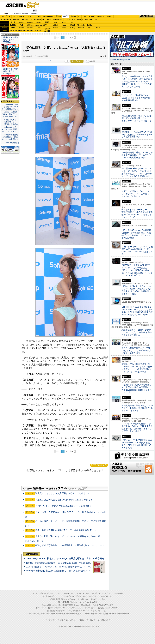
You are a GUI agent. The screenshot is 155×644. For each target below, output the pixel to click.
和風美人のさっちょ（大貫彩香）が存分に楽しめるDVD (63, 493)
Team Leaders (79, 608)
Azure (39, 28)
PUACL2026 (93, 19)
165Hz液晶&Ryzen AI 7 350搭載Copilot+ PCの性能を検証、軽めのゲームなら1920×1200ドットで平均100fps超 (137, 234)
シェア (49, 60)
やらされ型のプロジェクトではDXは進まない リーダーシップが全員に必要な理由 (136, 351)
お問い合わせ (94, 620)
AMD (22, 25)
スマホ (91, 16)
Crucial (64, 25)
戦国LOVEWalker (123, 614)
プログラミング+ (70, 19)
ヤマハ (89, 28)
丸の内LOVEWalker (110, 614)
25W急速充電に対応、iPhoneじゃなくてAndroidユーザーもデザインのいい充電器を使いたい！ (137, 155)
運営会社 (83, 620)
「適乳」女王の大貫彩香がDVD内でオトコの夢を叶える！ (64, 500)
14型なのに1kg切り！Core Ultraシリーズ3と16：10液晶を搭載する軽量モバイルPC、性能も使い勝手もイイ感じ (137, 290)
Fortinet (81, 28)
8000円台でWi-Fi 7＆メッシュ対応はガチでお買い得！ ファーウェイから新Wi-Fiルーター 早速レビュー (137, 120)
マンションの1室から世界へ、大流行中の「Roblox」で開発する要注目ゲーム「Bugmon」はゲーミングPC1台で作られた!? (137, 427)
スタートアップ (100, 17)
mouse (21, 22)
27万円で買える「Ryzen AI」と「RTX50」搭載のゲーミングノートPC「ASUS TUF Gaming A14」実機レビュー (81, 567)
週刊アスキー (47, 19)
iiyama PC (74, 596)
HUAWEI (73, 25)
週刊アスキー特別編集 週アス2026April (11, 71)
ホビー (66, 16)
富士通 (13, 22)
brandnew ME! (47, 31)
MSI (56, 22)
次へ (72, 38)
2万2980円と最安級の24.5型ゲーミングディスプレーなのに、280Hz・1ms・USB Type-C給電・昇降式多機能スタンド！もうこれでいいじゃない (137, 270)
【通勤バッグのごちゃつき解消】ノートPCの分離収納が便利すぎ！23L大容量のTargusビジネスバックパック (137, 389)
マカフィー (13, 31)
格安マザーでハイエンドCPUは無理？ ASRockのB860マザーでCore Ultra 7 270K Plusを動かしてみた (137, 250)
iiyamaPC (30, 22)
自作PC (73, 16)
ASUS (64, 22)
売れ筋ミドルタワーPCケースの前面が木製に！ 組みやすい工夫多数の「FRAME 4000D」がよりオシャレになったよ (137, 213)
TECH (29, 16)
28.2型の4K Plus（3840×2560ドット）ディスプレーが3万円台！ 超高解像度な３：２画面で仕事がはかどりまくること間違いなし (137, 172)
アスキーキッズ (6, 19)
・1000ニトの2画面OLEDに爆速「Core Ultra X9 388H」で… (10, 114)
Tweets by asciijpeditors (120, 59)
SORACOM (69, 605)
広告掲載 (105, 620)
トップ (4, 16)
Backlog (72, 28)
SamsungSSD (45, 25)
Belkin (89, 25)
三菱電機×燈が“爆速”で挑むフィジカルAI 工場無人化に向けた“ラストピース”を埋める (137, 408)
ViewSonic (81, 25)
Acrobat (22, 28)
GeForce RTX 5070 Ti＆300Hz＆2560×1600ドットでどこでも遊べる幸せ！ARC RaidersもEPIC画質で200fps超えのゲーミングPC (137, 311)
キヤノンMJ (22, 31)
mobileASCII (85, 611)
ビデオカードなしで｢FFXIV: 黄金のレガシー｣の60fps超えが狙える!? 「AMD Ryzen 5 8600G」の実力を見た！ (137, 444)
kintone (30, 28)
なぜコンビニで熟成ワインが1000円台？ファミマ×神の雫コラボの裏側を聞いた (137, 98)
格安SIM (16, 19)
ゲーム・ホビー (33, 5)
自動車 (58, 16)
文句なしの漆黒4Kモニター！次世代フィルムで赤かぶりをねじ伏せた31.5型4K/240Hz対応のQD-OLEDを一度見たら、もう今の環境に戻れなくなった (137, 81)
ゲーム (110, 17)
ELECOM (13, 25)
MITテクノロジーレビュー (99, 611)
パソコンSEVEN (47, 22)
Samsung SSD (46, 605)
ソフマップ (39, 31)
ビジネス (21, 16)
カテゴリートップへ (99, 465)
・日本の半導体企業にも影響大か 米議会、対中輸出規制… (10, 137)
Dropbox (56, 28)
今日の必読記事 (52, 611)
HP (73, 22)
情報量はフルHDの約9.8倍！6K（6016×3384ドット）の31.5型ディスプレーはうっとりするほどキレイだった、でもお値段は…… (137, 368)
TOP (33, 593)
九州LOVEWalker (96, 614)
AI (10, 16)
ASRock (55, 25)
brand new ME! (92, 602)
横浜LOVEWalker (57, 614)
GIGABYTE (39, 25)
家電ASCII (25, 19)
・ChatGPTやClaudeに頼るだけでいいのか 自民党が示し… (10, 107)
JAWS (13, 28)
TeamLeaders (58, 19)
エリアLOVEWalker (44, 614)
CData (64, 28)
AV (80, 16)
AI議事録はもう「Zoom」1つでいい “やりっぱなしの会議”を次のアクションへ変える (137, 332)
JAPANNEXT (30, 31)
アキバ (85, 16)
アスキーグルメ (36, 19)
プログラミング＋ (91, 608)
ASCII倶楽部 (147, 17)
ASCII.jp (14, 5)
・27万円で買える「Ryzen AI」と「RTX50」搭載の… (10, 122)
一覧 (67, 61)
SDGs (79, 19)
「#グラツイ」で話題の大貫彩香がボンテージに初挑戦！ (63, 506)
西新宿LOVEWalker (70, 614)
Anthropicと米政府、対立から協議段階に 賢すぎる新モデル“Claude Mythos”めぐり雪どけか (72, 571)
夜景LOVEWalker (84, 614)
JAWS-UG (59, 599)
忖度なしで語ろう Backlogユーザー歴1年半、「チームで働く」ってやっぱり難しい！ (136, 194)
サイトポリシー (51, 620)
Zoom (98, 28)
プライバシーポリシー (68, 620)
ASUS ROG (30, 25)
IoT (14, 16)
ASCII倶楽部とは (13, 143)
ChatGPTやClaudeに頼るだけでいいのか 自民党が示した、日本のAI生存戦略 (65, 558)
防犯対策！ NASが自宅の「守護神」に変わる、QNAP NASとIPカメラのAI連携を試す (137, 135)
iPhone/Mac (48, 16)
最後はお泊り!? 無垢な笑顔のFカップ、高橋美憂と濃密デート (66, 530)
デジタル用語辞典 (74, 611)
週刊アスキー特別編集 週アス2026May (11, 40)
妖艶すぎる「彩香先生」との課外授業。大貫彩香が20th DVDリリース (70, 545)
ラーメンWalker (31, 614)
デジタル (37, 16)
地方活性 (85, 19)
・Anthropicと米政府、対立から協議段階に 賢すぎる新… (10, 129)
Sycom (39, 22)
